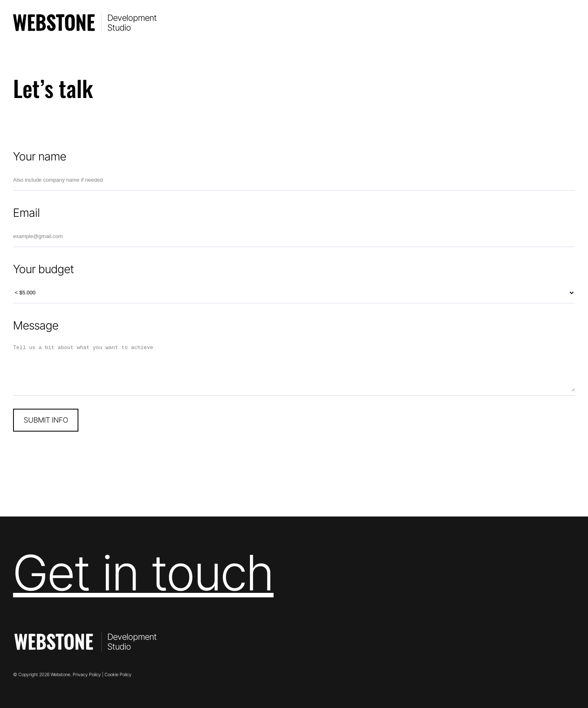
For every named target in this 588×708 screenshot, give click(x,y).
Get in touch (143, 573)
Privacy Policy (87, 675)
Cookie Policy (118, 675)
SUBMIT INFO (46, 420)
